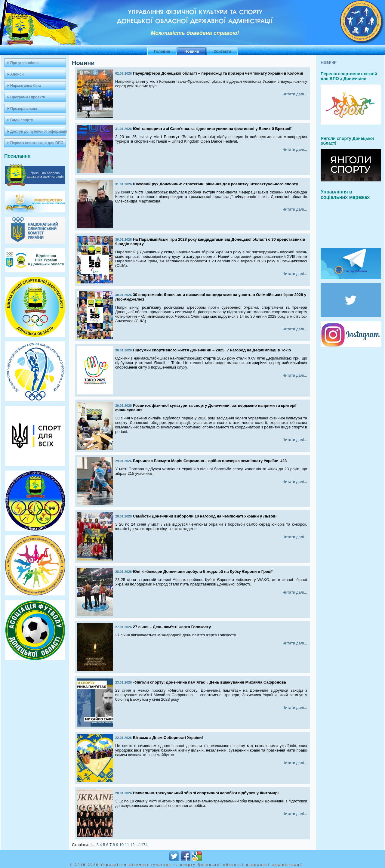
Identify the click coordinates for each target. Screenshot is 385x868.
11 (127, 845)
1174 (143, 845)
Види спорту (22, 120)
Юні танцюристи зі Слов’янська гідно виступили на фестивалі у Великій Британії (212, 129)
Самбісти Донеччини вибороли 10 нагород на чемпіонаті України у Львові (205, 516)
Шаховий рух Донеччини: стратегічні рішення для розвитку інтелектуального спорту (216, 184)
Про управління (24, 63)
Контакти (222, 51)
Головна (162, 51)
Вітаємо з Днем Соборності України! (168, 738)
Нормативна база (26, 86)
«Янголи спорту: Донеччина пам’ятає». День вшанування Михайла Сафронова (209, 682)
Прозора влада (24, 109)
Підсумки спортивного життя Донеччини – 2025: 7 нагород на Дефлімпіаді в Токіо (212, 350)
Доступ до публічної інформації (38, 131)
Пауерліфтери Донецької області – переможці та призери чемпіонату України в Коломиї (218, 73)
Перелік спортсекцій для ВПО (37, 143)
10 (122, 845)
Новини (192, 51)
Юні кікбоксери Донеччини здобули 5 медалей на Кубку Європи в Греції (203, 571)
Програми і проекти (28, 97)
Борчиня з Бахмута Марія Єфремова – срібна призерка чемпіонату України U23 (210, 461)
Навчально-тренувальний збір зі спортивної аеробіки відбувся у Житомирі (206, 793)
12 (132, 845)
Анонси (17, 74)
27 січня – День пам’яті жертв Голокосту (172, 627)
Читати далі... (295, 94)
